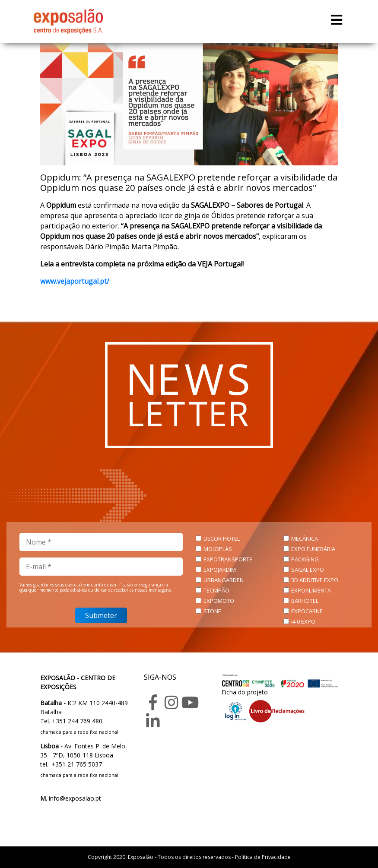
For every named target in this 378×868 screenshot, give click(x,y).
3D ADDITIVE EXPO (315, 580)
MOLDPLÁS (218, 549)
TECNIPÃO (216, 590)
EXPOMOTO (219, 601)
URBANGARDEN (224, 580)
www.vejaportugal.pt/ (75, 281)
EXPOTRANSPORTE (228, 559)
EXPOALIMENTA (311, 590)
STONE (212, 611)
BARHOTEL (305, 601)
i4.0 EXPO (303, 621)
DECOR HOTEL (222, 539)
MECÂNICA (305, 539)
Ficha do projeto (245, 692)
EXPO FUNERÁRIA (313, 549)
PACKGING (305, 559)
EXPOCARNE (307, 611)
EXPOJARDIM (220, 570)
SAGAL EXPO (308, 570)
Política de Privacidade (263, 857)
